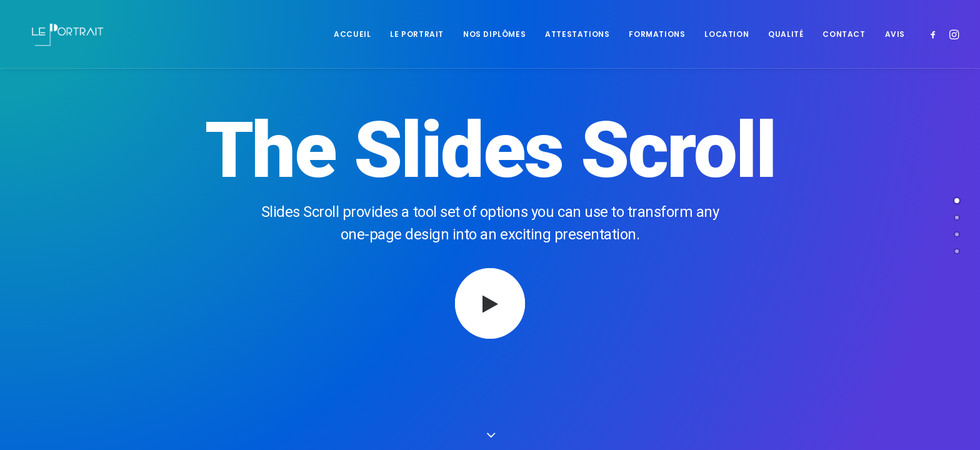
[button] (935, 34)
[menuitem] (352, 34)
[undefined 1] (957, 217)
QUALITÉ (786, 34)
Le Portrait (417, 34)
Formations (657, 34)
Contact (844, 34)
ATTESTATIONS (577, 34)
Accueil (352, 34)
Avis (895, 34)
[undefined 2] (957, 234)
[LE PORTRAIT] (66, 34)
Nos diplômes (494, 34)
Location (727, 34)
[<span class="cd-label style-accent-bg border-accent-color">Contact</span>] (957, 251)
